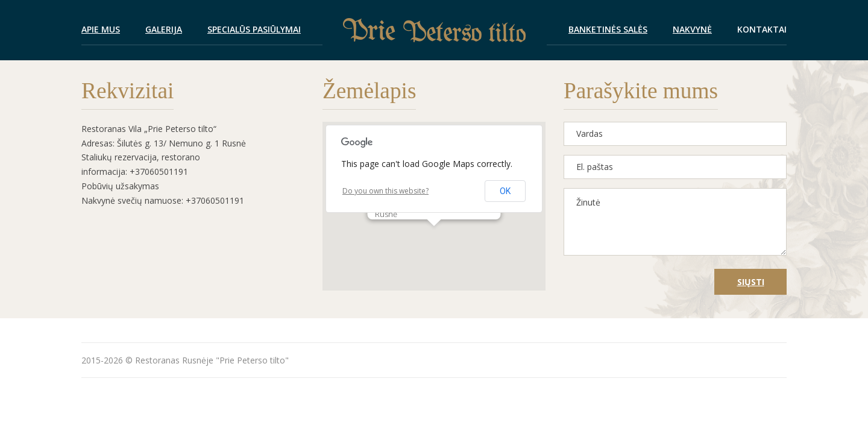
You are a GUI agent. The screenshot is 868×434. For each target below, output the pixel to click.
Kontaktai (762, 29)
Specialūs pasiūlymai (254, 29)
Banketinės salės (608, 29)
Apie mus (101, 29)
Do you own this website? (385, 191)
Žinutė (675, 222)
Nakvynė (692, 29)
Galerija (164, 29)
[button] (434, 237)
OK (505, 191)
